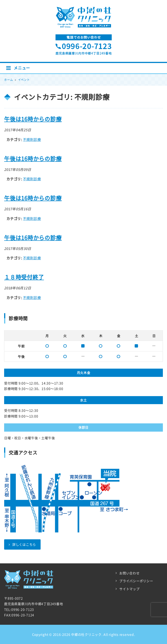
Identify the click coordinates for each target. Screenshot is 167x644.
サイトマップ (129, 589)
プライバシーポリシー (136, 581)
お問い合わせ (129, 573)
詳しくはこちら (22, 544)
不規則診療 (32, 140)
